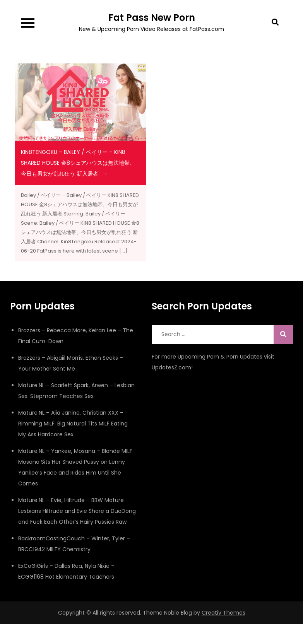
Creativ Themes (223, 613)
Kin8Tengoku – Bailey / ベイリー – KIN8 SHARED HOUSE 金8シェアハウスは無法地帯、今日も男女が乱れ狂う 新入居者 (78, 163)
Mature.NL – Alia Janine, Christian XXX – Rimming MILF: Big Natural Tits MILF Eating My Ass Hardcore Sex (73, 424)
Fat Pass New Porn (152, 18)
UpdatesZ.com (171, 367)
